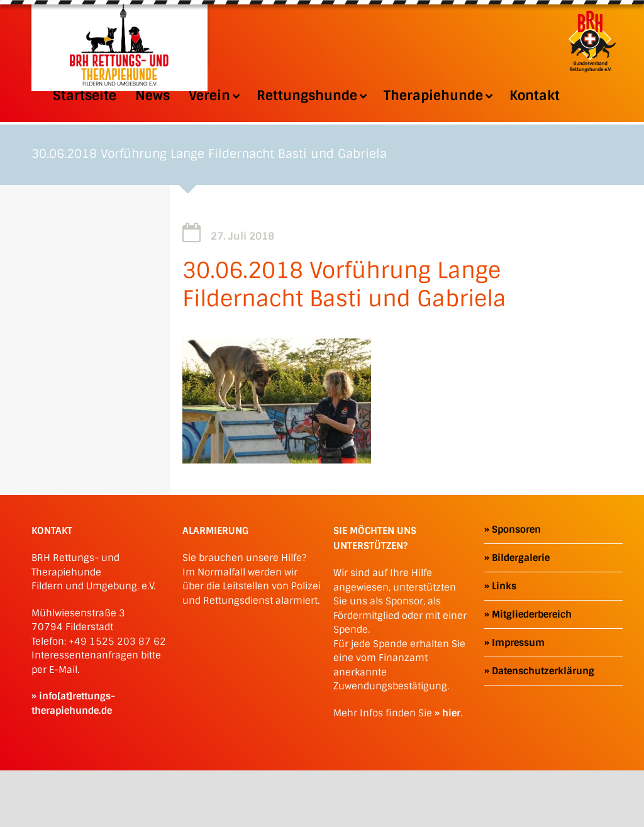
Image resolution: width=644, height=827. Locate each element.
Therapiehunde (437, 96)
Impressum (518, 643)
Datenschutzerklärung (543, 671)
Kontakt (535, 96)
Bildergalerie (521, 558)
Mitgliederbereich (532, 614)
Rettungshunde (311, 96)
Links (504, 586)
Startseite (85, 96)
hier (451, 713)
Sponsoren (516, 530)
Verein (213, 96)
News (153, 96)
